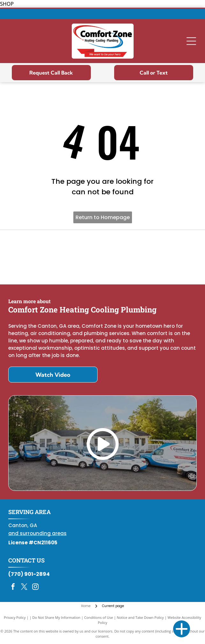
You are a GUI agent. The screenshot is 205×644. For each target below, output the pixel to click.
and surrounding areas (37, 533)
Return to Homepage (103, 217)
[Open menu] (191, 41)
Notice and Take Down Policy (140, 617)
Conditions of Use (99, 617)
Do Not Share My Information (56, 617)
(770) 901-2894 (29, 574)
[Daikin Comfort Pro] (103, 257)
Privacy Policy (15, 617)
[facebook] (13, 587)
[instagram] (35, 587)
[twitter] (24, 587)
